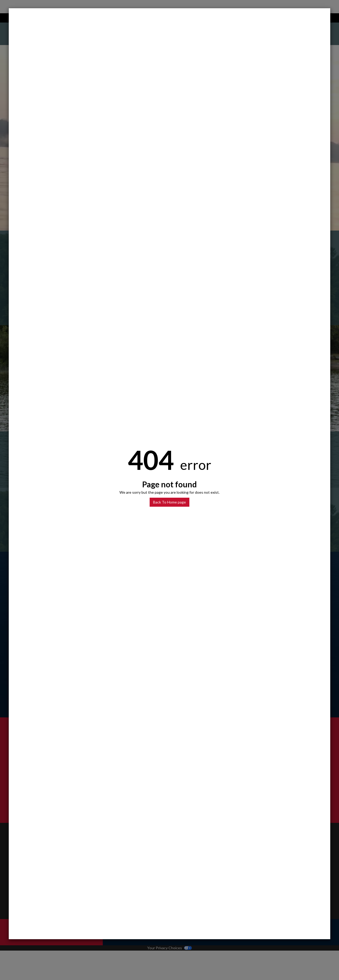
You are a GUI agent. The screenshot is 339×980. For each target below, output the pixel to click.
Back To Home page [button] (169, 502)
